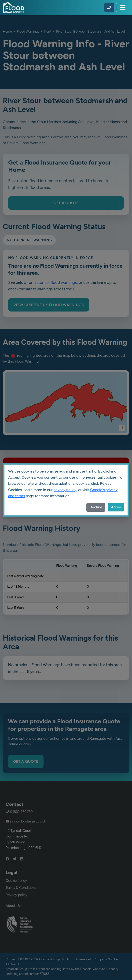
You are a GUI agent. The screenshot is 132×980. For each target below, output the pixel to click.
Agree (116, 507)
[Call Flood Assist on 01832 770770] (109, 8)
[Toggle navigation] (123, 8)
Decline (96, 507)
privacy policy (65, 490)
